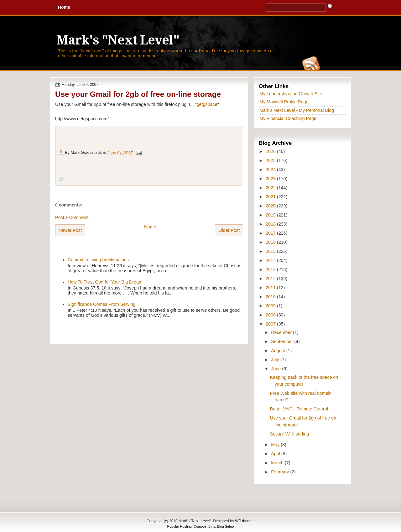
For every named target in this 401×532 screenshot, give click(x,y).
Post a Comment (72, 217)
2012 (271, 279)
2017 (271, 233)
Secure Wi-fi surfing (290, 434)
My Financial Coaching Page (288, 118)
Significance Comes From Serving (102, 304)
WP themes (245, 521)
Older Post (229, 230)
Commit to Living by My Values (98, 260)
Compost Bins (204, 526)
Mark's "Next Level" (118, 40)
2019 (271, 215)
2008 (271, 315)
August (279, 351)
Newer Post (70, 230)
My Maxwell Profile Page (284, 102)
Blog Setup (226, 526)
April (276, 454)
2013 (271, 269)
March (278, 463)
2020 (271, 206)
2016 (271, 242)
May (276, 445)
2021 (271, 197)
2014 (271, 260)
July (276, 360)
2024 (271, 170)
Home (150, 227)
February (281, 472)
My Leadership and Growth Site (291, 94)
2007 (271, 324)
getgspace (207, 104)
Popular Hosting (180, 526)
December (282, 332)
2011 (271, 288)
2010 (271, 297)
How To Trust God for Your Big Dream (105, 282)
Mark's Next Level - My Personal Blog (297, 110)
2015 (271, 251)
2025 (271, 160)
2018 (271, 224)
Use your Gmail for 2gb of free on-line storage (138, 94)
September (283, 342)
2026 (271, 151)
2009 (271, 306)
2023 (271, 179)
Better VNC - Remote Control (299, 409)
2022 (271, 188)
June (276, 369)
